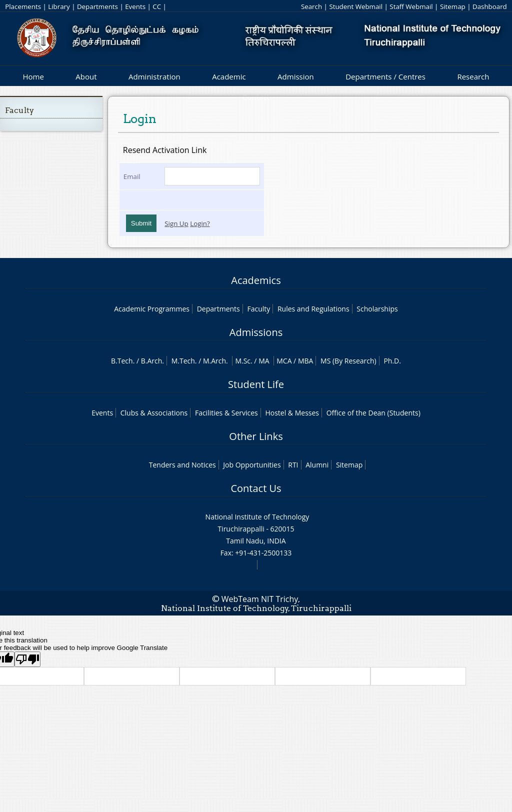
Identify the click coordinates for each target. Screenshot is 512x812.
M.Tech (183, 361)
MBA (306, 361)
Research (473, 76)
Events (135, 6)
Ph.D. (392, 361)
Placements (23, 6)
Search (311, 6)
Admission (296, 76)
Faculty (19, 110)
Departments (97, 6)
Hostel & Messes (292, 413)
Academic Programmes (152, 309)
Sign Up (176, 223)
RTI (293, 465)
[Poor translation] (27, 659)
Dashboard (490, 6)
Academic (229, 76)
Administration (154, 76)
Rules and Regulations (313, 309)
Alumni (317, 465)
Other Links (256, 436)
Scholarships (377, 309)
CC (157, 6)
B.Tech (122, 361)
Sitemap (453, 6)
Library (59, 6)
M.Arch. (215, 361)
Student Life (256, 384)
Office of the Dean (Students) (373, 413)
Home (33, 76)
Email (132, 176)
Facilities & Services (226, 413)
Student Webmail (356, 6)
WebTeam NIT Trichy (260, 599)
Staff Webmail (411, 6)
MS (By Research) (348, 361)
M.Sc (243, 361)
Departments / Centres (385, 76)
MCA (284, 361)
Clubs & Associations (154, 413)
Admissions (256, 332)
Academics (256, 280)
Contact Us (256, 488)
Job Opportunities (252, 465)
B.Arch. (152, 361)
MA (264, 361)
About (86, 76)
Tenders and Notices (182, 465)
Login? (200, 223)
